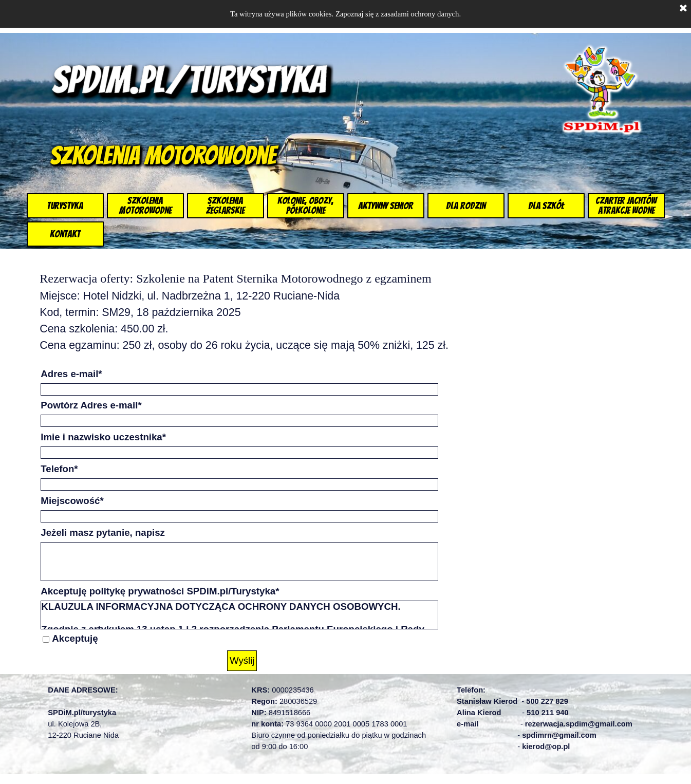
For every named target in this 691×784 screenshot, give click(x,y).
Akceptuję (75, 638)
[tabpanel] (264, 311)
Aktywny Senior (386, 206)
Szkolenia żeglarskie (225, 206)
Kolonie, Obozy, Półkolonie (305, 206)
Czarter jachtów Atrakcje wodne (626, 206)
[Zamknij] (683, 9)
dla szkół (546, 206)
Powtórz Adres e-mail (91, 405)
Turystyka (65, 206)
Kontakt (65, 234)
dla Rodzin (466, 206)
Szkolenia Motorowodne (145, 206)
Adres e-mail (71, 374)
